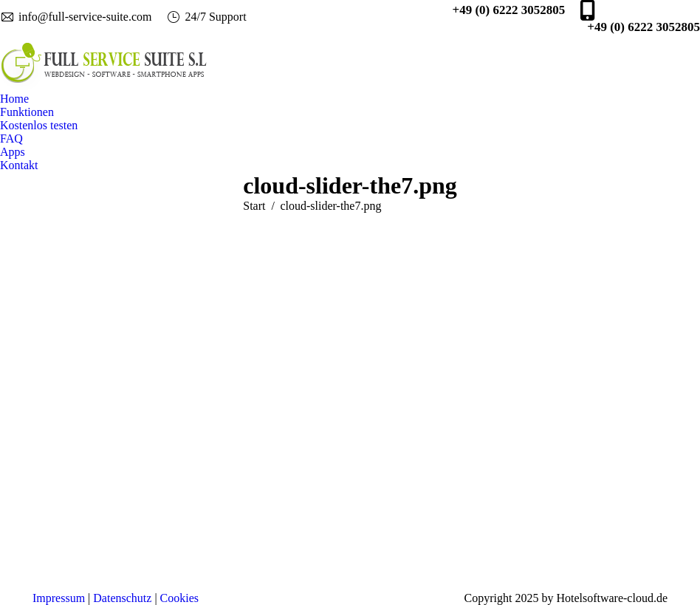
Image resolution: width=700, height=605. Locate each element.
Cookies (179, 598)
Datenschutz (122, 598)
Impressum (59, 598)
